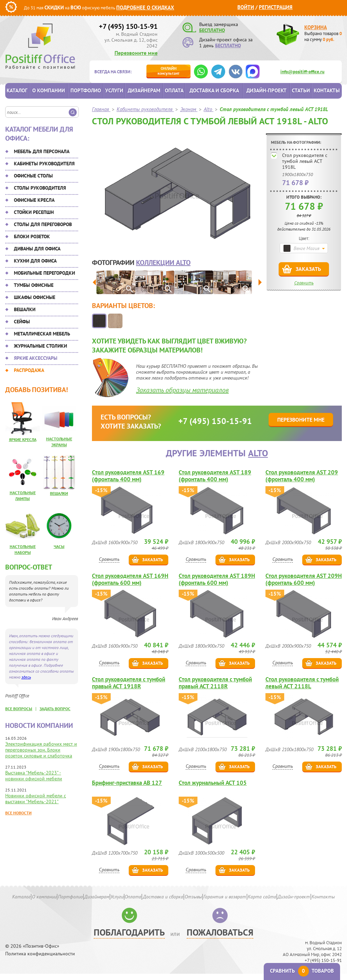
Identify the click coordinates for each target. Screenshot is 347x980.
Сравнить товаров (302, 971)
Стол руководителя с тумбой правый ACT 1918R (129, 683)
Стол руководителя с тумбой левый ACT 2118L (302, 683)
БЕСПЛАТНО (212, 30)
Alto (258, 453)
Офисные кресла (34, 200)
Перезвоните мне (136, 53)
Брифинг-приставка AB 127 (127, 783)
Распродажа (29, 370)
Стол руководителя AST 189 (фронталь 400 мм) (215, 476)
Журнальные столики (40, 346)
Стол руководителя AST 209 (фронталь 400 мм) (302, 476)
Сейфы (22, 322)
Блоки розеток (32, 236)
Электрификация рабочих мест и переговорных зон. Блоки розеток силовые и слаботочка (41, 750)
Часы (59, 546)
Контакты (327, 90)
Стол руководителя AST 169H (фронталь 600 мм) (130, 579)
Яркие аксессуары (36, 358)
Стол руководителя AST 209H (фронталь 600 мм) (304, 579)
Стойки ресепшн (34, 212)
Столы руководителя (40, 188)
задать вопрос (55, 709)
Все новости (18, 813)
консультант (168, 71)
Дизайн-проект (266, 90)
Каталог (17, 90)
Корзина (316, 27)
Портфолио (86, 90)
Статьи (301, 90)
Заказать (308, 269)
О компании (49, 90)
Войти (246, 7)
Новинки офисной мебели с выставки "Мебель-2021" (36, 799)
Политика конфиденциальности (40, 954)
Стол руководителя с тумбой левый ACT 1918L (305, 161)
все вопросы (19, 709)
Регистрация (276, 7)
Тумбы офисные (34, 285)
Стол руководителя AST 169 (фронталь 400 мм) (128, 476)
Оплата (174, 90)
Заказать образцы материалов (182, 390)
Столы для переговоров (43, 224)
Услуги (114, 90)
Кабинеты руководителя (44, 164)
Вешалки (25, 309)
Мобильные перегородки (44, 273)
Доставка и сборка (214, 90)
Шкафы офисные (35, 297)
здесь (26, 677)
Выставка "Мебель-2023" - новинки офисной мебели (34, 776)
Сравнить (304, 283)
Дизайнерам (144, 90)
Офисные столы (33, 176)
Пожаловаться (220, 932)
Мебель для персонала (42, 151)
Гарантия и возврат (225, 897)
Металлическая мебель (42, 334)
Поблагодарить (129, 932)
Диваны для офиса (37, 249)
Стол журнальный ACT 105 (213, 783)
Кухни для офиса (35, 261)
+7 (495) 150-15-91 (128, 26)
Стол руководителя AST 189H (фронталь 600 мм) (217, 579)
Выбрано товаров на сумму (323, 36)
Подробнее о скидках (145, 7)
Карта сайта (262, 897)
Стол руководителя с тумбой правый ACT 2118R (215, 683)
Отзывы (193, 897)
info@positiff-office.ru (302, 72)
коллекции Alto (163, 263)
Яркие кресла (23, 439)
